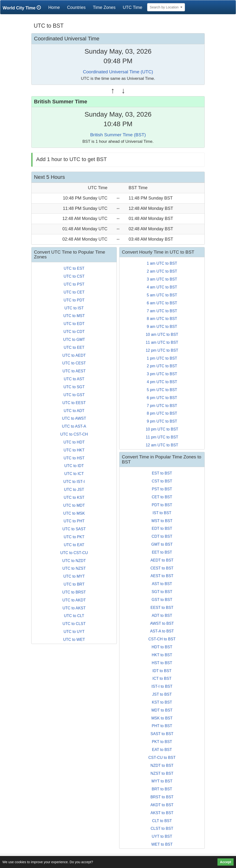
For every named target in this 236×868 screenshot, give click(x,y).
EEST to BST (162, 608)
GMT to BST (162, 544)
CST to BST (162, 481)
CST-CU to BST (162, 758)
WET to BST (162, 844)
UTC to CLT (74, 616)
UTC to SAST (74, 529)
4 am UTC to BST (162, 287)
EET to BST (162, 552)
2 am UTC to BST (162, 271)
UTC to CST (74, 276)
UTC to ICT (74, 474)
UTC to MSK (74, 513)
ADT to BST (162, 615)
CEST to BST (162, 568)
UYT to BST (162, 836)
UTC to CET (74, 292)
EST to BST (162, 473)
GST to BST (162, 600)
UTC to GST (74, 395)
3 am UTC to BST (162, 279)
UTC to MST (74, 316)
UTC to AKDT (74, 600)
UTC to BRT (74, 584)
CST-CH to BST (162, 639)
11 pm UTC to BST (162, 437)
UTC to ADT (74, 411)
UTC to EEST (74, 403)
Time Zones (104, 7)
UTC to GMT (74, 340)
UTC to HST (74, 458)
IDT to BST (162, 671)
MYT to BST (162, 781)
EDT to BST (162, 528)
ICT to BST (162, 678)
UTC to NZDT (74, 561)
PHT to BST (162, 726)
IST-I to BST (162, 686)
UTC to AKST (74, 608)
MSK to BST (162, 718)
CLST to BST (162, 828)
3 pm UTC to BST (162, 374)
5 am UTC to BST (162, 295)
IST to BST (162, 513)
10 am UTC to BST (162, 334)
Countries (76, 7)
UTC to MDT (74, 505)
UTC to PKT (74, 537)
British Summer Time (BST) (118, 135)
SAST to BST (162, 734)
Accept (226, 862)
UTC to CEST (74, 363)
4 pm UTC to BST (162, 382)
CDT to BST (162, 536)
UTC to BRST (74, 592)
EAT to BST (162, 750)
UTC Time (133, 7)
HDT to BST (162, 647)
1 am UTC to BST (162, 263)
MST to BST (162, 521)
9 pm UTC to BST (162, 421)
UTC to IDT (74, 466)
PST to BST (162, 489)
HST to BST (162, 663)
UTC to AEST (74, 371)
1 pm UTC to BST (162, 358)
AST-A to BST (162, 631)
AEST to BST (162, 576)
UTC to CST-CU (74, 553)
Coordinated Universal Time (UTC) (118, 72)
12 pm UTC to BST (162, 350)
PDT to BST (162, 505)
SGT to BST (162, 592)
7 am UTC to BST (162, 311)
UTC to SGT (74, 387)
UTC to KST (74, 497)
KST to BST (162, 702)
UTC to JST (74, 490)
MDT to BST (162, 710)
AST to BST (162, 584)
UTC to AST (74, 379)
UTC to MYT (74, 576)
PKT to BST (162, 742)
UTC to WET (74, 640)
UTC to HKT (74, 450)
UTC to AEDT (74, 355)
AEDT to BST (162, 560)
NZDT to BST (162, 765)
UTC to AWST (74, 418)
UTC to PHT (74, 521)
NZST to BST (162, 773)
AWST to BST (162, 623)
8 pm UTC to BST (162, 413)
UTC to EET (74, 347)
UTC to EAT (74, 545)
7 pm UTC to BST (162, 406)
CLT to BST (162, 821)
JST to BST (162, 694)
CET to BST (162, 497)
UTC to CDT (74, 332)
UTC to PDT (74, 300)
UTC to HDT (74, 442)
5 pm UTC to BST (162, 390)
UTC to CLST (74, 624)
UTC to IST (74, 308)
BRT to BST (162, 789)
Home (56, 7)
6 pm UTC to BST (162, 398)
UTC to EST (74, 268)
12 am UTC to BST (162, 445)
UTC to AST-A (74, 426)
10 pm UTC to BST (162, 429)
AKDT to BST (162, 805)
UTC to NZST (74, 568)
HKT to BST (162, 655)
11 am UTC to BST (162, 342)
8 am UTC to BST (162, 319)
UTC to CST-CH (74, 434)
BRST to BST (162, 797)
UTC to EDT (74, 324)
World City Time (23, 8)
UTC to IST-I (74, 482)
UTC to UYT (74, 632)
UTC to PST (74, 284)
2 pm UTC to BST (162, 366)
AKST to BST (162, 813)
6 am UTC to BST (162, 303)
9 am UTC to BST (162, 327)
